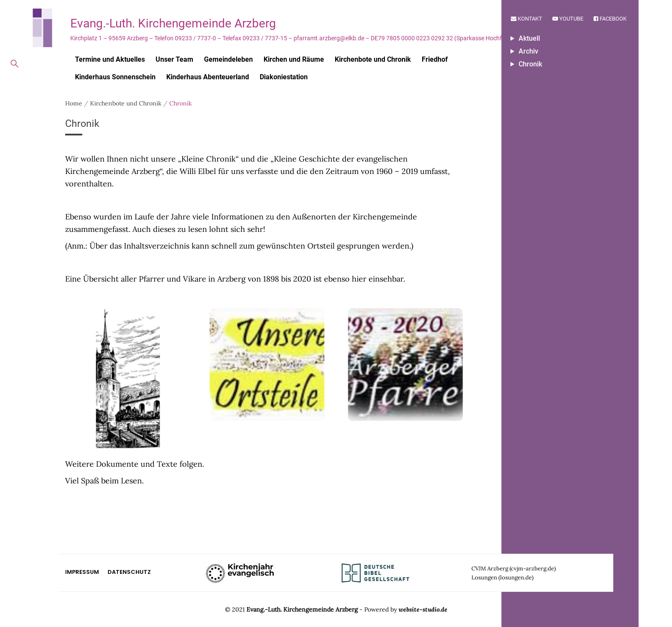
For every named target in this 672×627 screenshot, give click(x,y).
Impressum (82, 572)
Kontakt (526, 19)
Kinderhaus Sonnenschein (115, 77)
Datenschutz (129, 572)
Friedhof (435, 59)
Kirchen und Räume (294, 59)
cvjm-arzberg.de (532, 568)
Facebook (610, 19)
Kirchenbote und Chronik (373, 59)
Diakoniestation (284, 77)
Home (74, 103)
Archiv (528, 51)
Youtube (568, 19)
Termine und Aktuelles (110, 59)
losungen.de (516, 577)
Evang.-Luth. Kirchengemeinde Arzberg (173, 23)
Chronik (530, 64)
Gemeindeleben (228, 59)
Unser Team (174, 59)
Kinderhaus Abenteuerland (208, 77)
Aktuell (529, 38)
